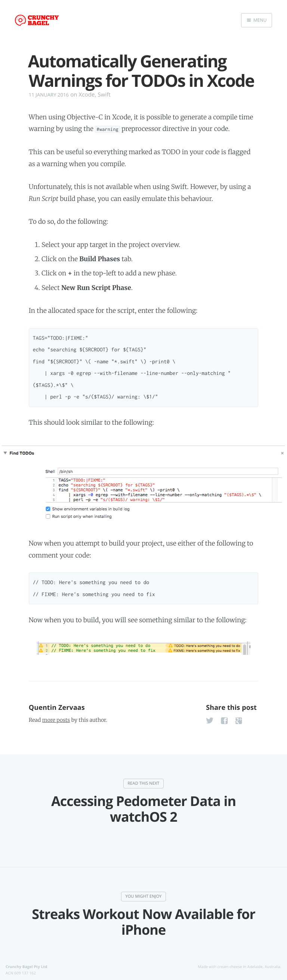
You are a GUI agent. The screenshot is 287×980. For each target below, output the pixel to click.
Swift (104, 95)
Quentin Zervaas (57, 708)
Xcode (87, 95)
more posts (56, 720)
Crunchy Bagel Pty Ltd (26, 966)
